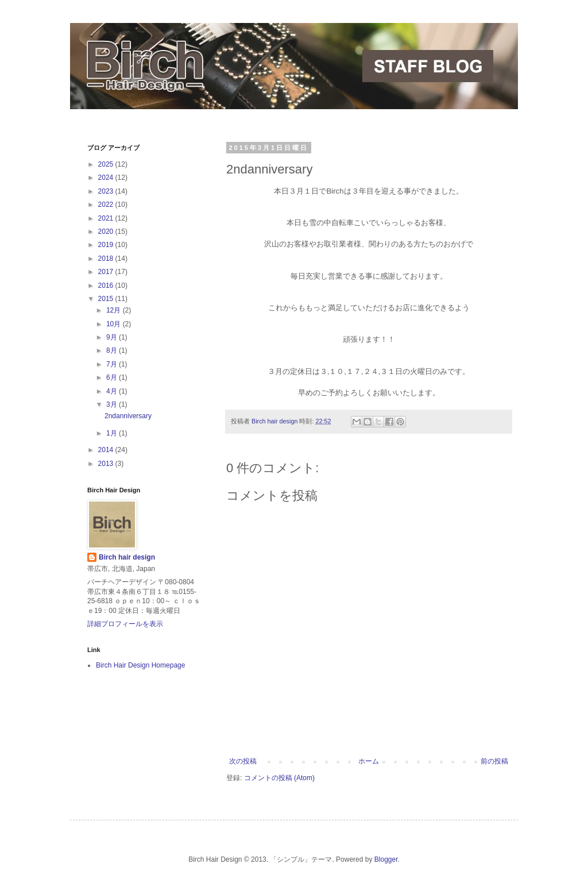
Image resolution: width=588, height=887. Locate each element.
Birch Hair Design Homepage (140, 665)
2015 (107, 299)
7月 (113, 364)
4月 (113, 391)
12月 (115, 310)
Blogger (386, 859)
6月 (113, 377)
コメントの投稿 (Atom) (279, 778)
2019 (107, 245)
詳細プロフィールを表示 (125, 624)
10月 (115, 324)
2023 (107, 191)
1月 (113, 433)
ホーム (369, 761)
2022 (107, 205)
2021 (107, 218)
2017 (107, 272)
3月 (113, 404)
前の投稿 (494, 761)
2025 (107, 164)
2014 (107, 450)
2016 (107, 286)
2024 (107, 178)
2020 (107, 232)
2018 (107, 259)
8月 (113, 350)
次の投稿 (243, 761)
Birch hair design (127, 557)
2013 (107, 464)
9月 (113, 337)
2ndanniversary (128, 416)
